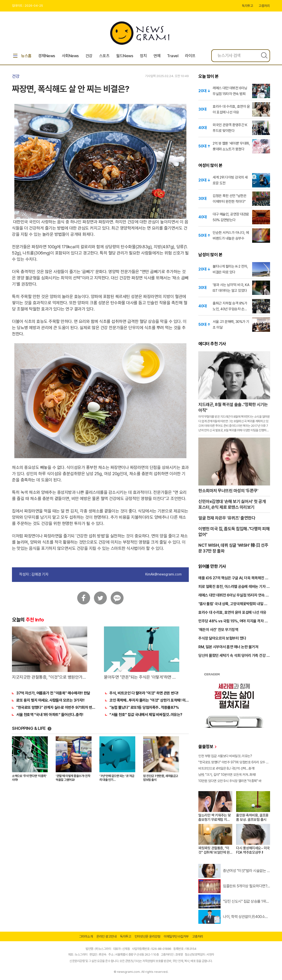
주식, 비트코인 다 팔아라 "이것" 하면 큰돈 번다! (144, 693)
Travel (173, 56)
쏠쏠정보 (207, 746)
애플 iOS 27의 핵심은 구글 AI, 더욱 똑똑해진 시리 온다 (233, 578)
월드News (125, 56)
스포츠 (104, 56)
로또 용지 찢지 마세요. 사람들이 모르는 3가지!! (50, 700)
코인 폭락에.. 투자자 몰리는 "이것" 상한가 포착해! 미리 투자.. (149, 700)
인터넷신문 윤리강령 (147, 936)
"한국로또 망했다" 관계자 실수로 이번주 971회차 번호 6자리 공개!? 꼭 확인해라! (56, 707)
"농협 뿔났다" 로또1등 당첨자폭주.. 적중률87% (144, 707)
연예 (157, 56)
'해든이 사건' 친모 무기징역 (218, 630)
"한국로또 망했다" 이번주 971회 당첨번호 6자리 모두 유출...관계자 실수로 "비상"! (234, 762)
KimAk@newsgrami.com (163, 574)
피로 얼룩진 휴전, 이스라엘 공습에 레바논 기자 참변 (234, 587)
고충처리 (264, 6)
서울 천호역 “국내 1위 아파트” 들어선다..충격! (50, 715)
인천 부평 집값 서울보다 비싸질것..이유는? (225, 756)
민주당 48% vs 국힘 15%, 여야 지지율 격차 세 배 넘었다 (233, 621)
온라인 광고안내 (106, 936)
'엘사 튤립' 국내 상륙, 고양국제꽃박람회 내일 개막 (233, 604)
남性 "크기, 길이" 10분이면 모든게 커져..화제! (227, 775)
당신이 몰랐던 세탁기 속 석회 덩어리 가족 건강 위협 (234, 656)
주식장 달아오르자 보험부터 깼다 (222, 638)
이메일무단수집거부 (176, 936)
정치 (143, 56)
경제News (47, 56)
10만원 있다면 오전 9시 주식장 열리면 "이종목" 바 (230, 781)
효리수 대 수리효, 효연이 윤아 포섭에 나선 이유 (232, 612)
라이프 (190, 56)
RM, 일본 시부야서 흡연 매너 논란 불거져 (228, 647)
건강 (89, 56)
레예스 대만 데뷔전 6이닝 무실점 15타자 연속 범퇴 (233, 596)
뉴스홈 (22, 56)
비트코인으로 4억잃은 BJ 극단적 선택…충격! (226, 768)
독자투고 (247, 6)
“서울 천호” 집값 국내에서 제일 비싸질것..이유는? (146, 715)
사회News (70, 56)
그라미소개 (86, 936)
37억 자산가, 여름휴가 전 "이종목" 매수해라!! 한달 (53, 693)
